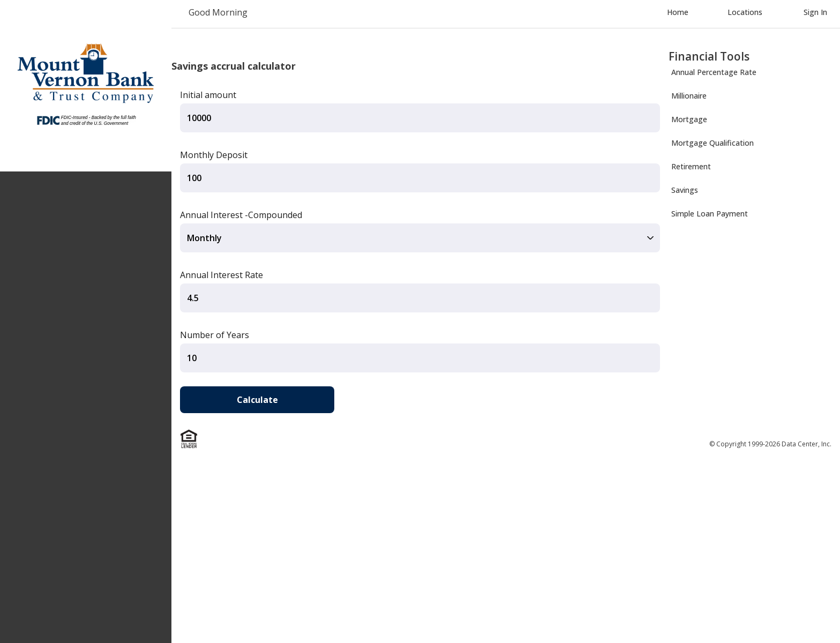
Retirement (691, 166)
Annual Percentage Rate (714, 72)
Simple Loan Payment (710, 214)
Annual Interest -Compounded (241, 215)
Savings (685, 190)
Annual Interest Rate (222, 275)
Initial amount (208, 95)
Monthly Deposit (214, 155)
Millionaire (689, 96)
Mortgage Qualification (712, 143)
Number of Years (215, 335)
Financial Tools (709, 56)
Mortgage (689, 119)
